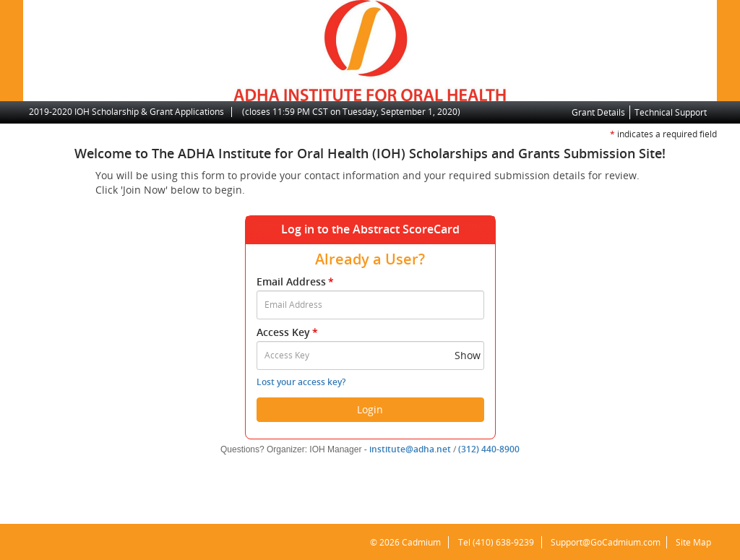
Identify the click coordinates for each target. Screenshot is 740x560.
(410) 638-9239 (499, 542)
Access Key (288, 332)
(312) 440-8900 (489, 449)
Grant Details (598, 112)
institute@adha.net (410, 449)
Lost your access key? (301, 382)
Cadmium (417, 542)
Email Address (296, 281)
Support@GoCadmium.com (606, 542)
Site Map (692, 542)
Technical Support (671, 112)
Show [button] (468, 355)
